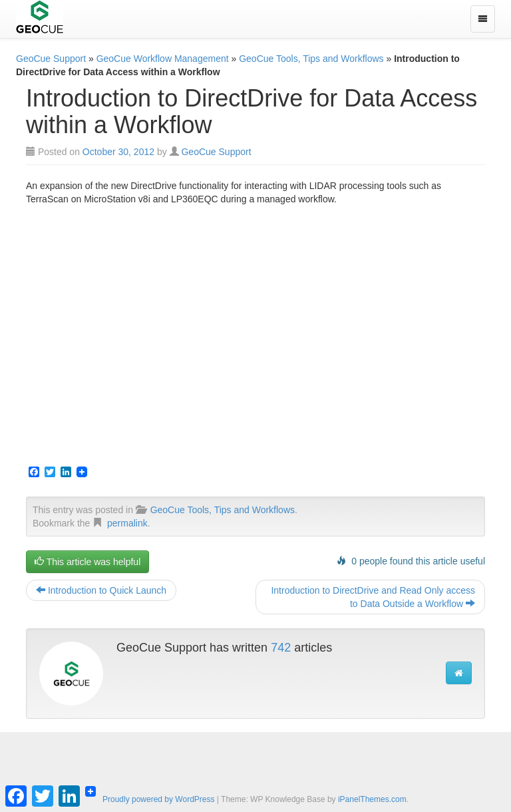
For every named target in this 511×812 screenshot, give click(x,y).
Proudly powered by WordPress (159, 799)
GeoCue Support (51, 59)
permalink (127, 523)
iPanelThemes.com (372, 799)
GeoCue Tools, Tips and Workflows (311, 59)
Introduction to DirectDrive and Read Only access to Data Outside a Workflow (373, 597)
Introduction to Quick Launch (101, 590)
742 (281, 648)
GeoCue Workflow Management (163, 59)
